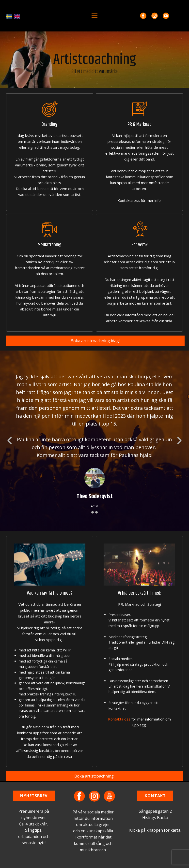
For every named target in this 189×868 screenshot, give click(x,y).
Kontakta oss (119, 719)
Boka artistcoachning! (94, 776)
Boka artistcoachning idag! (95, 341)
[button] (10, 441)
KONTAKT (155, 796)
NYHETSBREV (34, 796)
